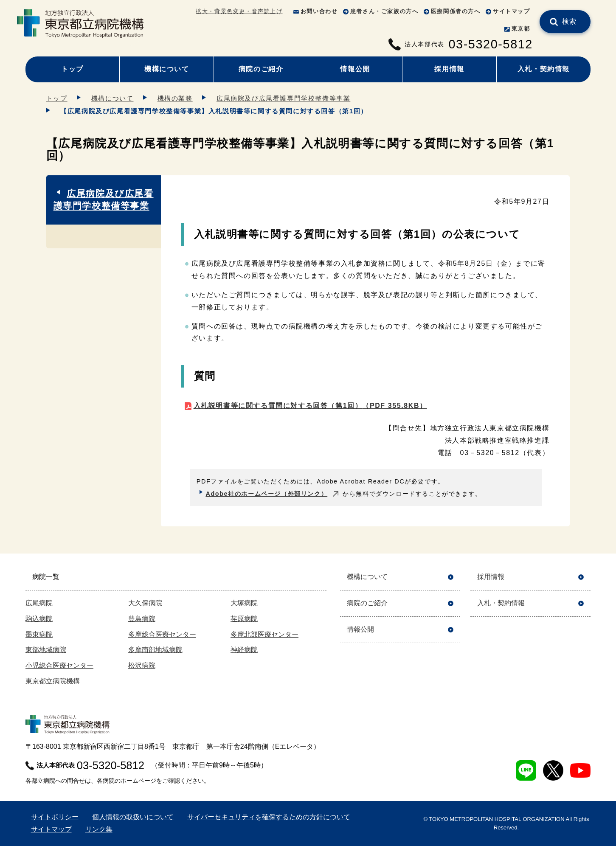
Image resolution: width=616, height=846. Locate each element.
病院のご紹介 (261, 69)
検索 (570, 21)
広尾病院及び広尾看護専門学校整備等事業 (283, 98)
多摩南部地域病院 (155, 650)
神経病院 (244, 650)
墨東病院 (39, 634)
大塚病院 (244, 603)
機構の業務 (175, 98)
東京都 (521, 29)
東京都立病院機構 (53, 681)
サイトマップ (512, 11)
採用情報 (449, 69)
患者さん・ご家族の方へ (384, 11)
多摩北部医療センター (264, 634)
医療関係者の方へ (456, 11)
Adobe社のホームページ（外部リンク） (266, 494)
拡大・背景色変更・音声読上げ (239, 11)
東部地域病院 (46, 650)
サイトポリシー (55, 817)
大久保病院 (145, 603)
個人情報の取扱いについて (133, 817)
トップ (72, 69)
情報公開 (355, 69)
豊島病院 (142, 619)
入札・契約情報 (544, 69)
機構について (167, 69)
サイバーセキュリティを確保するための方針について (269, 817)
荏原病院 (244, 619)
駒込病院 (39, 619)
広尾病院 (39, 603)
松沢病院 (142, 665)
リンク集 (99, 829)
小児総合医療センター (59, 665)
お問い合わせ (319, 11)
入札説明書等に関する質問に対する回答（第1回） (310, 406)
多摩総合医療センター (162, 634)
